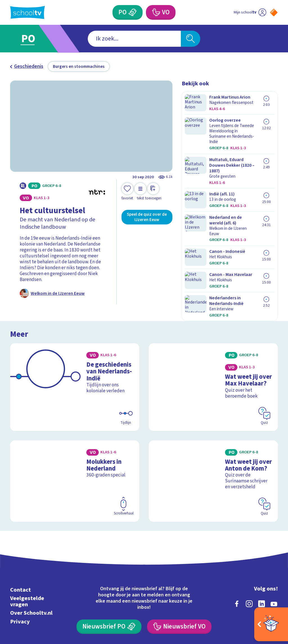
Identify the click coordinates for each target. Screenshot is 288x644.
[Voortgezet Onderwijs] (161, 12)
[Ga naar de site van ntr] (269, 600)
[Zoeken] (190, 39)
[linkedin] (262, 550)
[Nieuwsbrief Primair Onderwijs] (109, 573)
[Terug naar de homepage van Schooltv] (28, 13)
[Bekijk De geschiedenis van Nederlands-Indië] (75, 350)
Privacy (20, 568)
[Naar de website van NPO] (274, 13)
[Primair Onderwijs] (127, 12)
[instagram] (249, 550)
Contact (21, 536)
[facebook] (237, 550)
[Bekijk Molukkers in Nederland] (75, 432)
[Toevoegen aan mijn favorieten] (127, 192)
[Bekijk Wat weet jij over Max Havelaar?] (213, 350)
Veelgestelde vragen (27, 548)
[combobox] (134, 39)
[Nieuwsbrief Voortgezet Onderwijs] (179, 573)
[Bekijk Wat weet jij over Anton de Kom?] (213, 432)
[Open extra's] (271, 624)
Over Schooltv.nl (31, 559)
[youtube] (274, 550)
